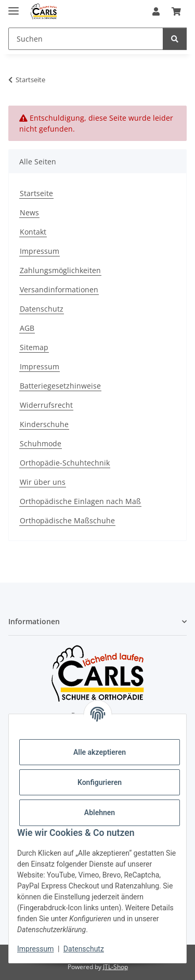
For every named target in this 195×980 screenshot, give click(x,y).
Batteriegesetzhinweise (60, 386)
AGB (27, 328)
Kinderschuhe (44, 424)
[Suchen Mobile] (86, 39)
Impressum (35, 949)
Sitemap (34, 347)
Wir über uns (43, 482)
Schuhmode (41, 443)
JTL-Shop (115, 967)
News (29, 212)
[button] (156, 11)
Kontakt (33, 232)
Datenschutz (84, 949)
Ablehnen (100, 813)
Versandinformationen (59, 289)
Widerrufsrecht (46, 405)
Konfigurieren (100, 782)
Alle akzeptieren (100, 752)
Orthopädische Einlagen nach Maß (80, 501)
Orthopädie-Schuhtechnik (65, 463)
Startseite (36, 193)
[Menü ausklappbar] (14, 7)
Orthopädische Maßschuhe (67, 520)
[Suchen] (175, 39)
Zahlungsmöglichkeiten (60, 270)
